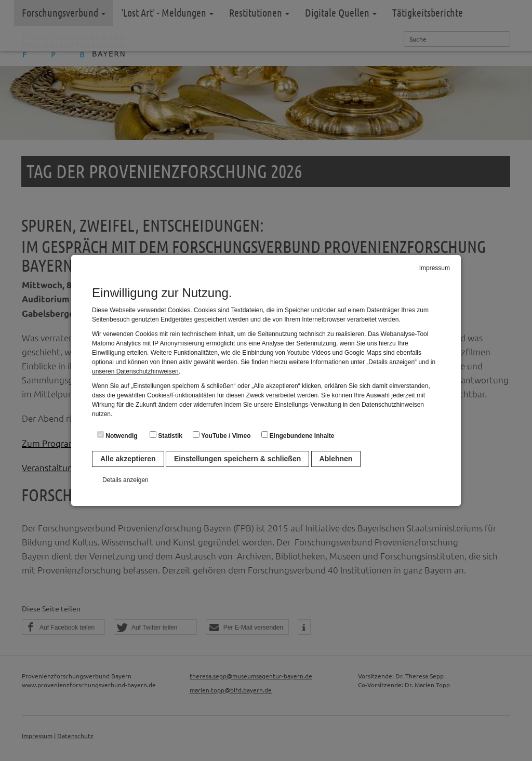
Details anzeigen (125, 480)
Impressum (435, 268)
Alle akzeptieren (128, 459)
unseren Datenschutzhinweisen (135, 371)
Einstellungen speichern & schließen (237, 459)
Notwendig (117, 435)
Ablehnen (336, 459)
